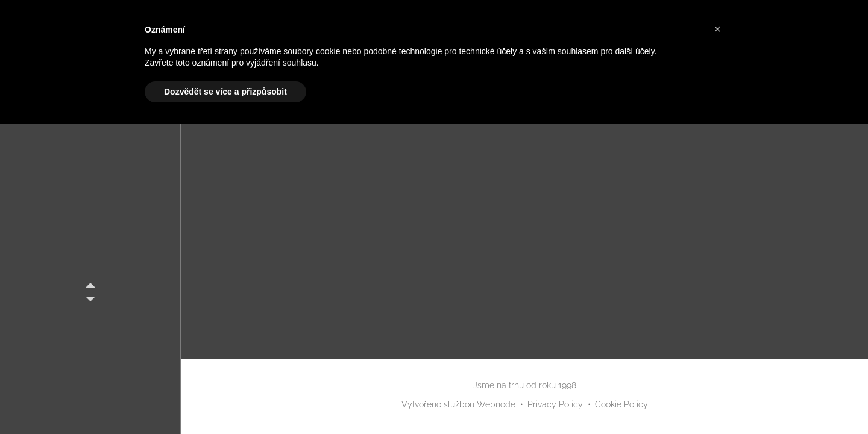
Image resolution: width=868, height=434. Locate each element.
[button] (717, 29)
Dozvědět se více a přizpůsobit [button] (225, 92)
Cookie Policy (621, 404)
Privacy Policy (555, 404)
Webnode (496, 404)
